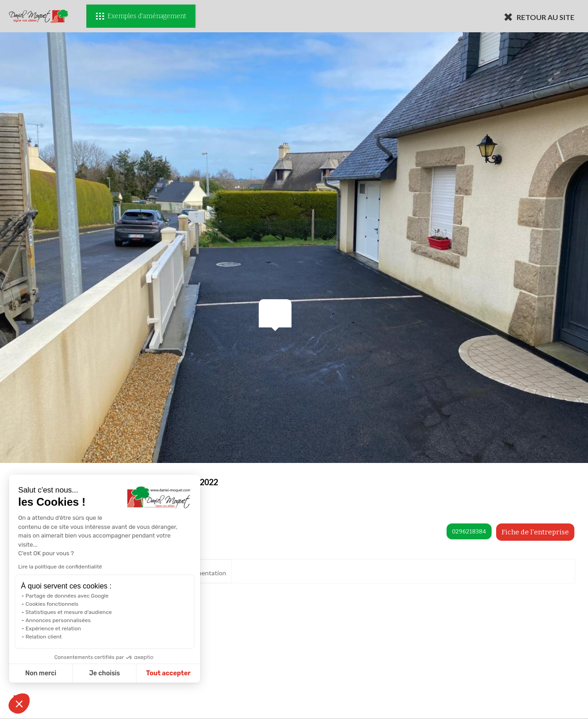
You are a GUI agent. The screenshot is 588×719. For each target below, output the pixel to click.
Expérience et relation (53, 628)
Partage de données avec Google (67, 596)
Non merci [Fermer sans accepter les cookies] (40, 673)
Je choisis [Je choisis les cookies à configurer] (104, 673)
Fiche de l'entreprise (535, 532)
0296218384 (469, 531)
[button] (19, 704)
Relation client (43, 637)
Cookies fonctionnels (52, 604)
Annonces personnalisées (58, 620)
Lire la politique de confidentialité (60, 567)
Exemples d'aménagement (141, 16)
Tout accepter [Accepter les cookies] (168, 673)
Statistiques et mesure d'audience (68, 612)
